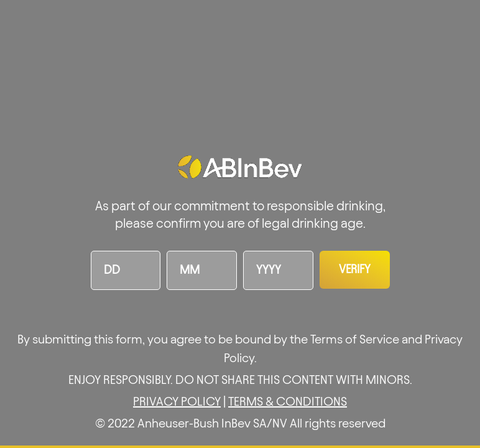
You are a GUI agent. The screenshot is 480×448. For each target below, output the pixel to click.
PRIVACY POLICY (177, 401)
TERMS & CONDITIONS (288, 401)
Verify (355, 269)
